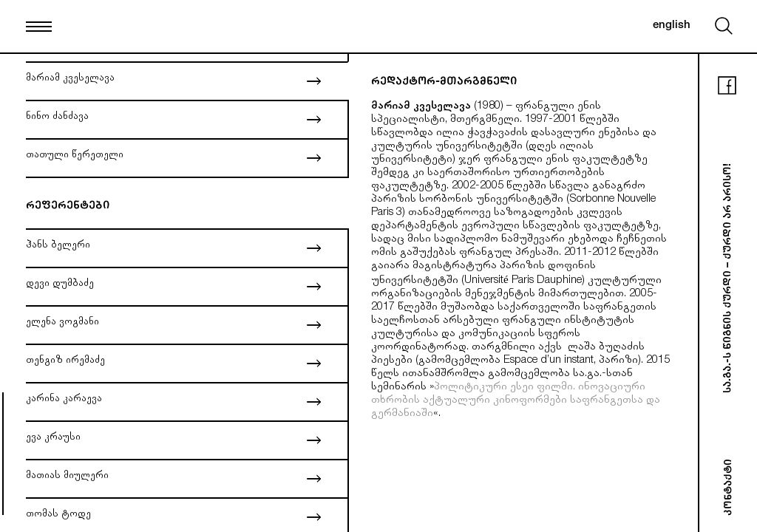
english (672, 25)
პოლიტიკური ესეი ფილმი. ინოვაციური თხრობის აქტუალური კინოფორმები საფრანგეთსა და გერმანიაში (516, 401)
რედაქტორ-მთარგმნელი (444, 82)
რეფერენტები (68, 207)
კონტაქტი (730, 487)
